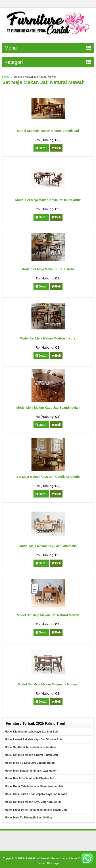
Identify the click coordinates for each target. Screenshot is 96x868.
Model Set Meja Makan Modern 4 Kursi (48, 338)
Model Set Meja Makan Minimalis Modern (48, 684)
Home (6, 77)
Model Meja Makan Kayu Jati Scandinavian (48, 408)
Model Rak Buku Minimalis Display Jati (29, 778)
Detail (41, 148)
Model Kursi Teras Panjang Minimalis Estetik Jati (36, 810)
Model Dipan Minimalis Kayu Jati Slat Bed (31, 732)
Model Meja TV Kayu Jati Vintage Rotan (30, 763)
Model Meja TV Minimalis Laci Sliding (28, 818)
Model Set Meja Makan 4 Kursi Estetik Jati (48, 131)
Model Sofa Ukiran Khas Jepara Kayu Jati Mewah (36, 794)
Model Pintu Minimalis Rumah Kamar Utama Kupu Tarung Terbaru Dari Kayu (59, 861)
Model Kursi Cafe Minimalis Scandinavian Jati (34, 786)
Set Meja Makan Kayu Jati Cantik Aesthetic (48, 477)
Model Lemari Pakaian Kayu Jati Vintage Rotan (34, 739)
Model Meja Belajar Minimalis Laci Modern (31, 771)
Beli (56, 148)
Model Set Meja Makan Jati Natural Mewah (48, 615)
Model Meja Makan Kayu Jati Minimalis (48, 546)
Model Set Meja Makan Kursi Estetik (48, 269)
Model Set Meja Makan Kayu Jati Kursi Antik (48, 200)
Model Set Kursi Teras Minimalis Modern (30, 747)
